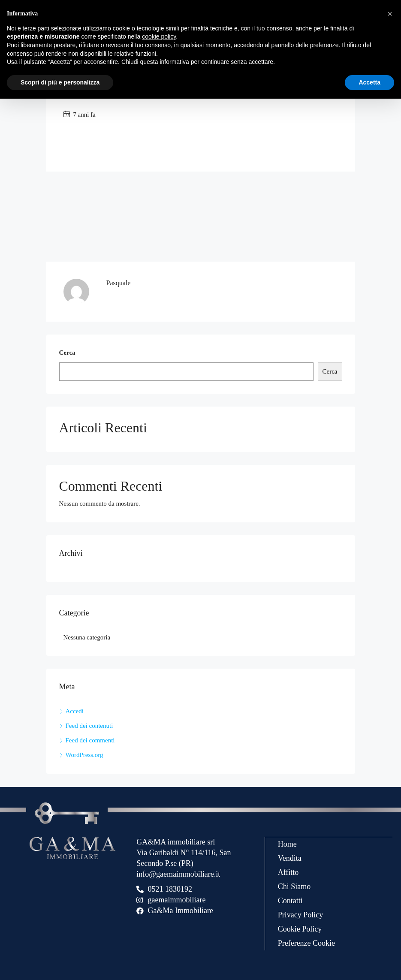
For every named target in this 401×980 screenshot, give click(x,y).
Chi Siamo (294, 886)
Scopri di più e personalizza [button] (60, 82)
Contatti (290, 900)
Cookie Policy (300, 929)
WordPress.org (84, 755)
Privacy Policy (301, 914)
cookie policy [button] (159, 36)
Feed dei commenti (90, 740)
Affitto (288, 872)
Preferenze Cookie (306, 943)
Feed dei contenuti (89, 726)
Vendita (290, 858)
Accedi (75, 711)
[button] (390, 14)
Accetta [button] (369, 82)
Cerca (67, 353)
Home (287, 844)
